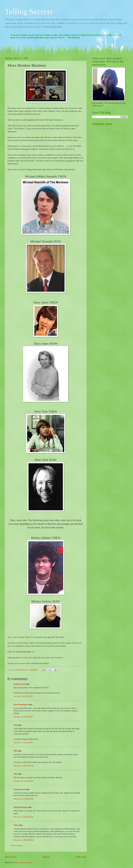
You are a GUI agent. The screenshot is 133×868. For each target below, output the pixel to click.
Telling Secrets (29, 12)
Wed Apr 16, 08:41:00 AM (23, 766)
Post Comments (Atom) (24, 863)
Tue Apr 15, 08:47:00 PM (23, 696)
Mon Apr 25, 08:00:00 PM (23, 840)
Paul (15, 725)
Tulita (16, 825)
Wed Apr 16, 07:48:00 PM (23, 799)
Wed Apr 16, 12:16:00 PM (23, 781)
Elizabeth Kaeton (20, 807)
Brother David (19, 684)
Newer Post (11, 857)
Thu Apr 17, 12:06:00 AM (23, 817)
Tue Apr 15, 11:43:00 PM (23, 743)
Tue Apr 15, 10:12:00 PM (23, 717)
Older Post (81, 857)
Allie (15, 751)
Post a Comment (17, 845)
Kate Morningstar (21, 705)
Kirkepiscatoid (19, 789)
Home (46, 857)
